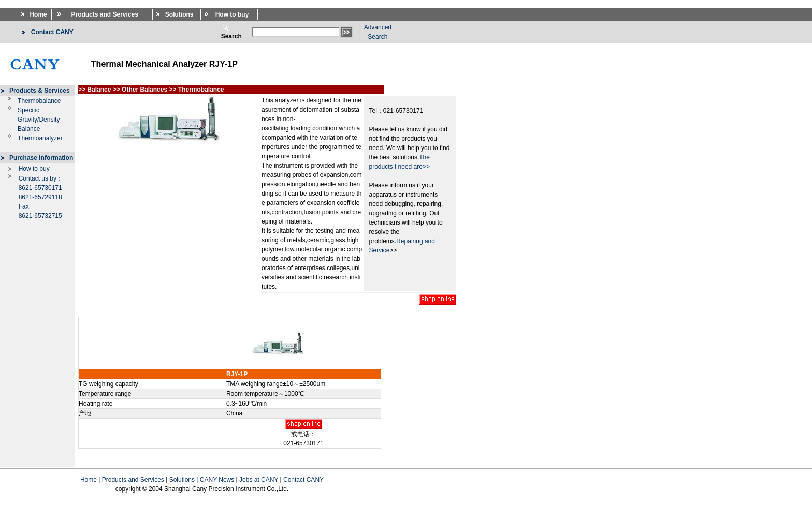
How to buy (34, 169)
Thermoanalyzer (40, 138)
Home (89, 480)
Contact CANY (303, 480)
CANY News (217, 480)
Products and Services (133, 480)
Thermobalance (39, 101)
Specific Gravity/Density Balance (39, 120)
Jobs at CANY (259, 480)
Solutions (182, 480)
